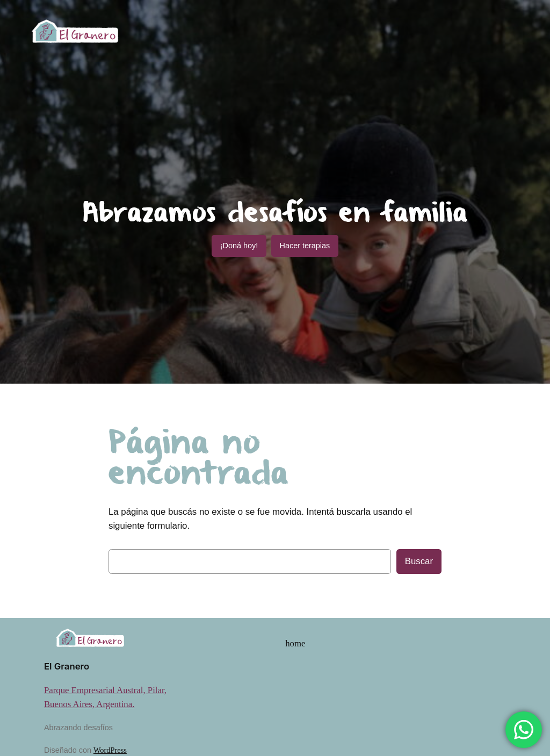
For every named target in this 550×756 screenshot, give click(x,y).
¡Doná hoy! (239, 246)
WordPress (110, 750)
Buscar (419, 561)
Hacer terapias (305, 246)
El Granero (67, 666)
